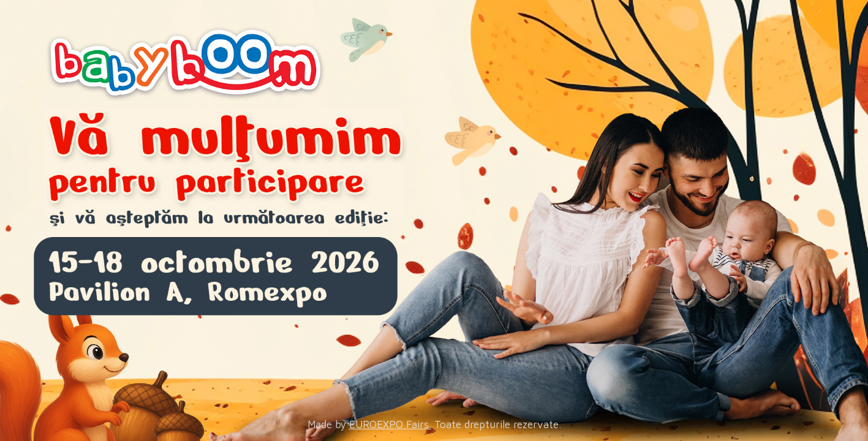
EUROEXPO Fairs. (390, 424)
